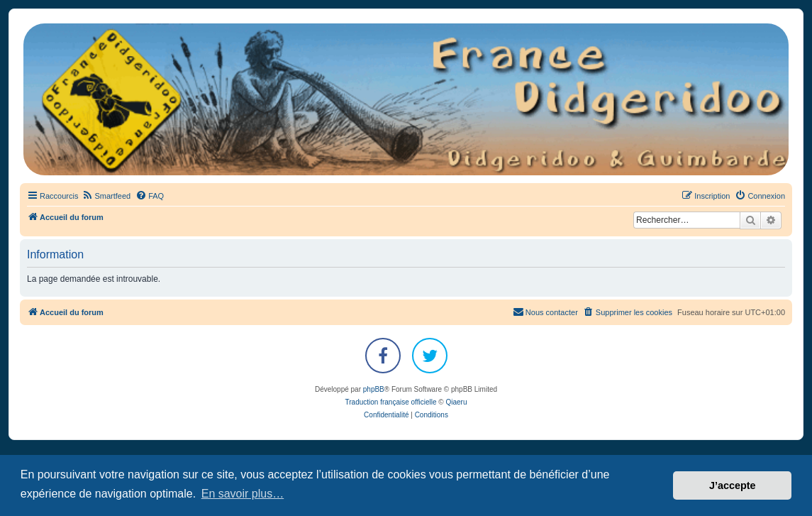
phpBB (374, 389)
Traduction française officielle (391, 402)
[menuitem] (106, 196)
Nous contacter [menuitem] (545, 312)
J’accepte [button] (733, 485)
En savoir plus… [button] (243, 494)
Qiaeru (456, 402)
